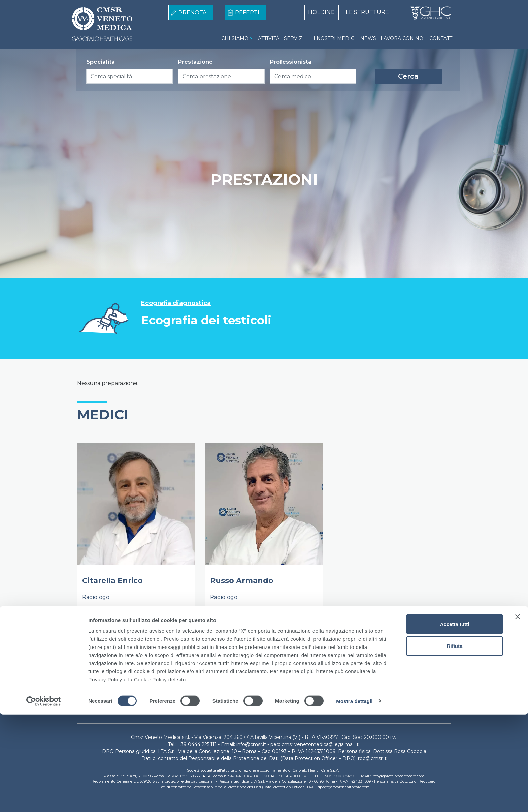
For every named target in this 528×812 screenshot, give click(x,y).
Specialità (101, 62)
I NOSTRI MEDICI (335, 38)
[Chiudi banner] (518, 714)
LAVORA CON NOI (403, 38)
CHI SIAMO (235, 38)
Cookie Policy (207, 687)
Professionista (291, 62)
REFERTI (247, 13)
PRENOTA (192, 13)
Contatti (328, 687)
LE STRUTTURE (367, 12)
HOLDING (322, 12)
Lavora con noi (292, 687)
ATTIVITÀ (269, 38)
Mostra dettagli (354, 799)
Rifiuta (455, 744)
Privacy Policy (249, 687)
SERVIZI (294, 38)
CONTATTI (442, 38)
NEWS (368, 38)
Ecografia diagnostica (176, 303)
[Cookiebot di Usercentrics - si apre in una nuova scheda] (44, 799)
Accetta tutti (455, 721)
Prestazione (195, 62)
